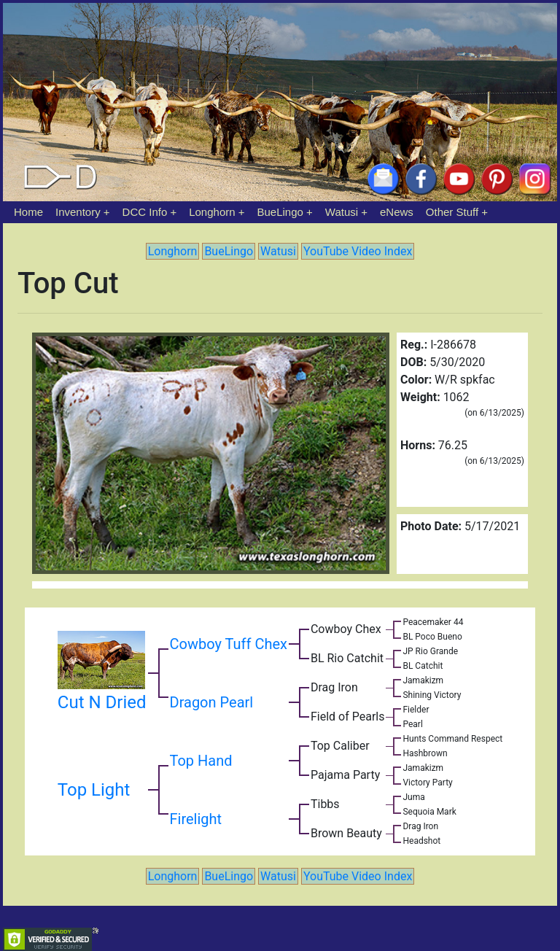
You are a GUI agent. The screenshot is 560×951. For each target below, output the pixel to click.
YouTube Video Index (358, 251)
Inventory (78, 212)
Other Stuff (452, 212)
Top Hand (201, 761)
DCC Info (145, 212)
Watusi (342, 212)
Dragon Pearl (212, 702)
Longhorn (212, 212)
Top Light (94, 790)
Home (28, 212)
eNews (397, 212)
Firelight (196, 819)
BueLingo (280, 212)
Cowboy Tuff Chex (229, 644)
